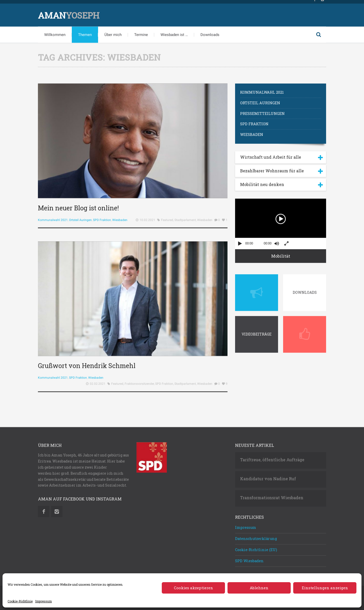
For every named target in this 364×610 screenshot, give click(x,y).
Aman (69, 13)
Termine (141, 33)
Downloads (210, 33)
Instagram (57, 510)
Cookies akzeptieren (194, 588)
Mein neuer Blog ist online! (78, 206)
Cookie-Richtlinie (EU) (256, 548)
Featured (167, 218)
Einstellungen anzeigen (325, 588)
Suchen (318, 33)
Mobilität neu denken (262, 182)
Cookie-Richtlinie (20, 601)
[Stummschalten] (277, 241)
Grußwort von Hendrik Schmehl (87, 384)
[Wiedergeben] (240, 241)
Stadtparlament (185, 218)
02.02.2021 (98, 402)
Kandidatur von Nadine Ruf (268, 477)
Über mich (113, 33)
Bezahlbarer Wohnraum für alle (272, 169)
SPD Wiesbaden (249, 559)
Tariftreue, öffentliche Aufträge (272, 458)
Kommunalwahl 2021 (53, 218)
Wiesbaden (120, 218)
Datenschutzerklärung (256, 537)
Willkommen (55, 33)
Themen (85, 33)
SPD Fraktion (102, 218)
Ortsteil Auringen (80, 218)
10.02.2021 (147, 218)
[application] (281, 222)
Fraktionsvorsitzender (139, 402)
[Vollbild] (286, 241)
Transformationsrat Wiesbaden (272, 496)
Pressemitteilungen (262, 111)
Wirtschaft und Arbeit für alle (271, 155)
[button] (281, 217)
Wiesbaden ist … (174, 33)
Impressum (43, 601)
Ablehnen (259, 588)
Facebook (44, 510)
